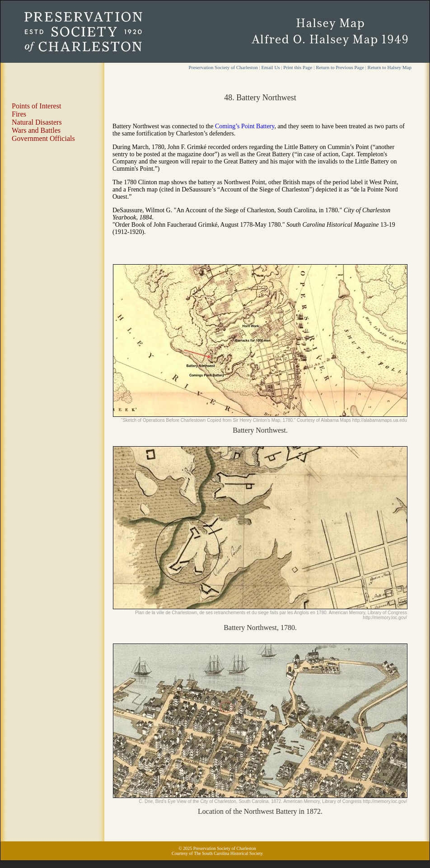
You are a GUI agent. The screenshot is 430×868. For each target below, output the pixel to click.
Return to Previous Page (340, 67)
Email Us (270, 67)
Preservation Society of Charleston (223, 67)
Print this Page (298, 67)
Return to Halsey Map (390, 67)
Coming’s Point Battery (245, 126)
